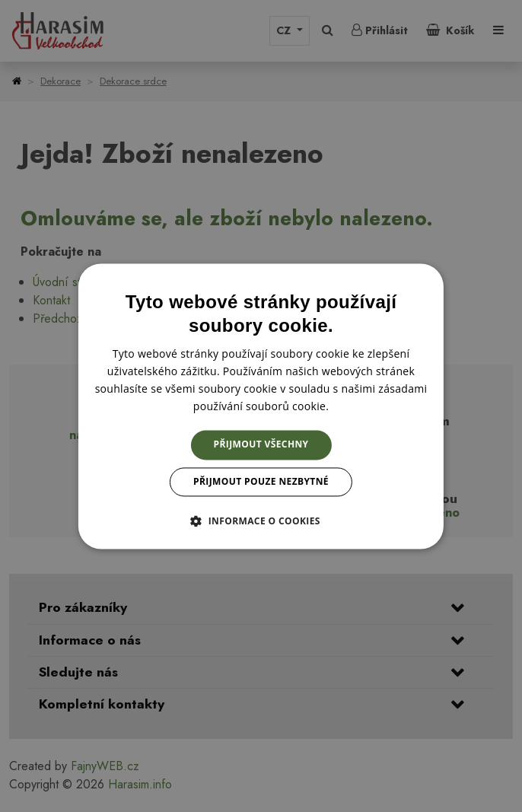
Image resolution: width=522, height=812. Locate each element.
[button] (261, 521)
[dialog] (261, 406)
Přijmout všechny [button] (261, 445)
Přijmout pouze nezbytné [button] (261, 481)
